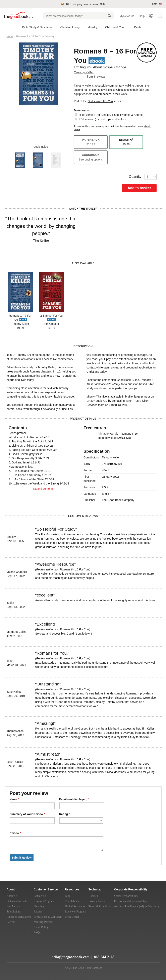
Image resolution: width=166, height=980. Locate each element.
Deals (138, 27)
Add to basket (139, 188)
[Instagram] (43, 955)
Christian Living (70, 27)
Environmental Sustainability (130, 901)
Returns (38, 912)
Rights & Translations (19, 917)
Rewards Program (44, 901)
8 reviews (99, 77)
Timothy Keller (84, 72)
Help (142, 16)
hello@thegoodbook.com (71, 957)
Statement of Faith (17, 901)
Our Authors (14, 906)
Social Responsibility (126, 896)
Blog (68, 896)
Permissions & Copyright (48, 917)
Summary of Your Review (27, 814)
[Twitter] (29, 955)
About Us (12, 896)
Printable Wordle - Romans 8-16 (118, 434)
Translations (72, 901)
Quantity (143, 177)
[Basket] (160, 17)
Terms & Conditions (100, 906)
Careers (11, 922)
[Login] (151, 16)
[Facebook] (36, 955)
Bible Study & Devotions (37, 27)
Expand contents (43, 492)
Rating (65, 814)
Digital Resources (75, 906)
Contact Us (40, 896)
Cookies (93, 896)
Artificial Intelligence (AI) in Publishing (137, 906)
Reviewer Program (75, 912)
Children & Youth (116, 27)
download (111, 438)
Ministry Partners (44, 922)
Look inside (38, 147)
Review (15, 833)
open (101, 438)
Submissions (14, 912)
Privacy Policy (97, 901)
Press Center (72, 917)
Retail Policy (41, 927)
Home (10, 36)
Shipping (39, 906)
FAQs (37, 932)
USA (157, 4)
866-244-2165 (104, 957)
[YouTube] (21, 955)
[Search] (109, 16)
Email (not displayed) (74, 799)
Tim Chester (52, 324)
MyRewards (127, 16)
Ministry (92, 27)
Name (14, 799)
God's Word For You (100, 101)
